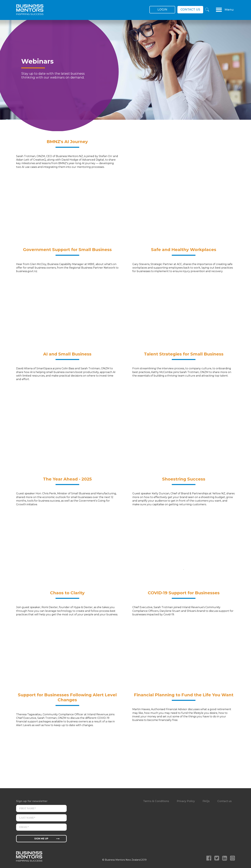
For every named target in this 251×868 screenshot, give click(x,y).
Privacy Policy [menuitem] (186, 801)
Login (162, 9)
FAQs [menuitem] (206, 801)
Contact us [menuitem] (225, 801)
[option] (125, 76)
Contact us (190, 9)
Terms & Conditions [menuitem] (156, 801)
